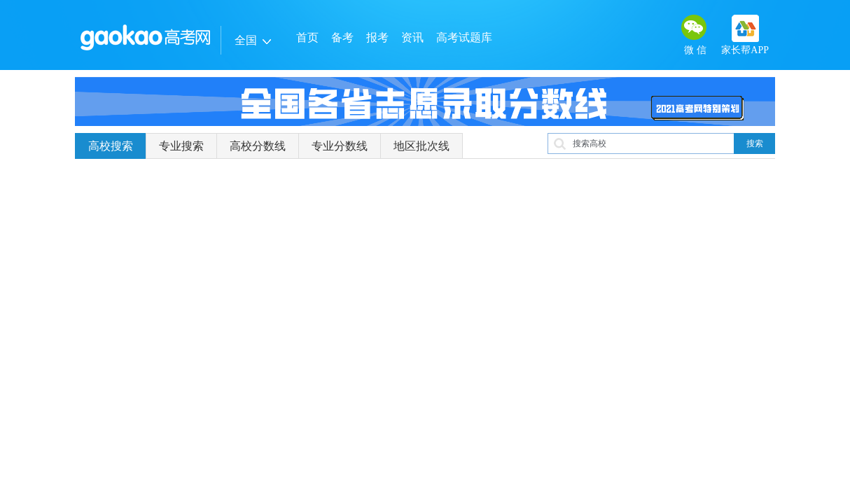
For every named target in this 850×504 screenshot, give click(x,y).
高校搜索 (111, 146)
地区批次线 (421, 146)
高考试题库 (464, 37)
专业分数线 (340, 146)
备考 (342, 37)
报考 (377, 37)
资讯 (412, 37)
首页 (307, 37)
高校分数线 (258, 146)
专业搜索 (181, 146)
